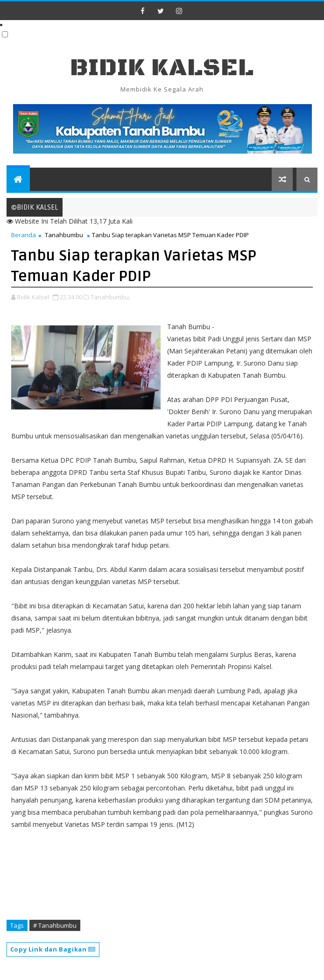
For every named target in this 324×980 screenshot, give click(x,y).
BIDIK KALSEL (162, 68)
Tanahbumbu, (110, 297)
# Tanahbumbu (55, 925)
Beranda (24, 235)
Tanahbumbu (64, 235)
